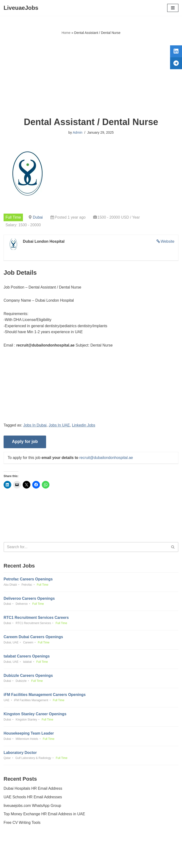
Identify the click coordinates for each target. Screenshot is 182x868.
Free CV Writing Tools (22, 823)
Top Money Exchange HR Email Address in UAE (44, 815)
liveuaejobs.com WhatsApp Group (32, 807)
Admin (78, 132)
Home (66, 33)
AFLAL (117, 861)
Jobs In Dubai (35, 426)
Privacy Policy (16, 851)
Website (167, 241)
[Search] (86, 547)
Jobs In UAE (59, 426)
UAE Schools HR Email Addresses (33, 798)
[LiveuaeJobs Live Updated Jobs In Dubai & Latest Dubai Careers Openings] (21, 8)
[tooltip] (176, 52)
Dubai (38, 217)
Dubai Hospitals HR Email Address (33, 790)
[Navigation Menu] (173, 8)
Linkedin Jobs (84, 426)
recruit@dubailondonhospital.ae (106, 458)
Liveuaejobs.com (73, 861)
